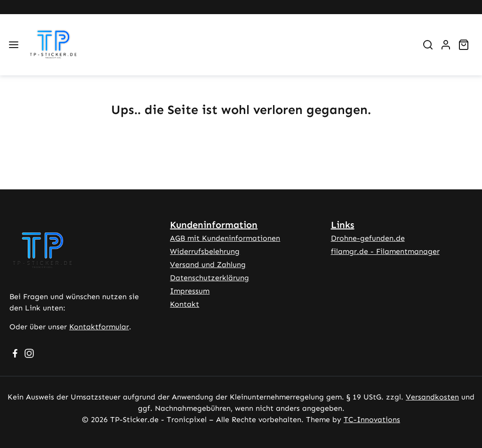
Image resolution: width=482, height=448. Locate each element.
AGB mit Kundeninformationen (225, 238)
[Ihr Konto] (446, 45)
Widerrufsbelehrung (205, 251)
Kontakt (185, 304)
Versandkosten (432, 397)
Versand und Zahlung (208, 265)
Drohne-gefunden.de (368, 238)
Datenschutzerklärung (209, 278)
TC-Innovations (372, 419)
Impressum (190, 291)
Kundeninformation (214, 225)
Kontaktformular (99, 327)
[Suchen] (428, 45)
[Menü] (14, 45)
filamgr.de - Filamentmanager (385, 251)
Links (343, 225)
